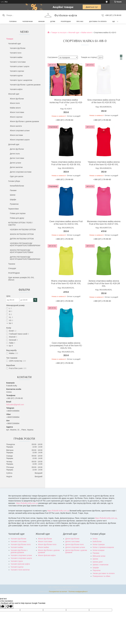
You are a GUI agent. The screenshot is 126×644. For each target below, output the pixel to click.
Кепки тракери (99, 544)
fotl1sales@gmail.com (15, 405)
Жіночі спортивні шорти (20, 140)
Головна (13, 21)
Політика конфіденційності (78, 592)
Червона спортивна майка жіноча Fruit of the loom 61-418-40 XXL (104, 163)
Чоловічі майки (16, 57)
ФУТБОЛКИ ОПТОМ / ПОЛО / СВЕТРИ (20, 224)
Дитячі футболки (17, 149)
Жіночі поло (15, 103)
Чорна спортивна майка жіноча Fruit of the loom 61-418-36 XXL (66, 163)
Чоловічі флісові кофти (20, 564)
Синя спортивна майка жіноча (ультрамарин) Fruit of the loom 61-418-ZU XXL (66, 346)
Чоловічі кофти (16, 89)
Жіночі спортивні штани (20, 131)
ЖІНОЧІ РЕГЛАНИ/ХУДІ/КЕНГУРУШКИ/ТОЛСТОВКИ (22, 251)
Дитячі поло (15, 154)
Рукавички (14, 204)
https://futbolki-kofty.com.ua (27, 503)
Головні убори (14, 181)
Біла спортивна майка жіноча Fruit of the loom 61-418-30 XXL (104, 101)
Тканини (12, 264)
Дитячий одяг (14, 144)
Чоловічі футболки (18, 48)
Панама (96, 553)
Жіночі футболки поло (47, 544)
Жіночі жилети (16, 126)
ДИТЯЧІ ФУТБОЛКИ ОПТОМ (22, 239)
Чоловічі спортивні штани (21, 555)
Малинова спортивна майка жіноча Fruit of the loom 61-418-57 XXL (104, 223)
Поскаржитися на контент (58, 592)
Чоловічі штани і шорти (20, 66)
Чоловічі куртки (16, 76)
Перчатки (97, 570)
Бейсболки (97, 541)
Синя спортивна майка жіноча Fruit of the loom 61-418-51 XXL (66, 223)
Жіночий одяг (14, 94)
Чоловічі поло (16, 53)
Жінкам (42, 21)
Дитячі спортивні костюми (21, 172)
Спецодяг (12, 268)
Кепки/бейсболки (17, 186)
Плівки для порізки (18, 213)
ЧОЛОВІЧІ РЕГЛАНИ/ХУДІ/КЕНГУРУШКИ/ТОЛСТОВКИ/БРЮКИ (25, 244)
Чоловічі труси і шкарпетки (21, 80)
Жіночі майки (44, 547)
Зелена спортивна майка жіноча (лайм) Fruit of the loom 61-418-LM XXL (104, 283)
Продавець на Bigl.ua (63, 589)
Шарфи (13, 200)
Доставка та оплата (98, 21)
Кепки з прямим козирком (103, 547)
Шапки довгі (98, 562)
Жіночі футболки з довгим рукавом (24, 121)
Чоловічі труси (17, 561)
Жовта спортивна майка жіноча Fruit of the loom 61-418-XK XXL (66, 282)
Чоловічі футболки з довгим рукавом (25, 85)
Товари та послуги (59, 33)
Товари (10, 39)
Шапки (13, 195)
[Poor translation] (9, 607)
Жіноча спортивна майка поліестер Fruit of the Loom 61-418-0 (66, 102)
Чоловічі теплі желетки (20, 570)
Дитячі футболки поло (75, 544)
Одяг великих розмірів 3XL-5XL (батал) (21, 279)
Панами (13, 190)
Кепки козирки (99, 550)
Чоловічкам (28, 21)
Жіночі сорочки (16, 117)
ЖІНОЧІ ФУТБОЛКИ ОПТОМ (22, 234)
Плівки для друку (17, 218)
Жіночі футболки (17, 99)
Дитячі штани (15, 163)
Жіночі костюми (16, 135)
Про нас (80, 21)
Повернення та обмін (102, 576)
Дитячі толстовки (17, 158)
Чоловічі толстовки (18, 62)
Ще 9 (11, 346)
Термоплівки (13, 209)
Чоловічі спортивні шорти (21, 558)
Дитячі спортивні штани (75, 547)
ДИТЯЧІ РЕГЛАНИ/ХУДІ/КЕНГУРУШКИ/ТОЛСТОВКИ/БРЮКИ (25, 258)
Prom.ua (75, 587)
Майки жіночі (15, 108)
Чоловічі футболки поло (21, 544)
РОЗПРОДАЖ (66, 21)
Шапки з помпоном (101, 565)
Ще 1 (11, 323)
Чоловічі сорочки (17, 71)
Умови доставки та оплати (104, 573)
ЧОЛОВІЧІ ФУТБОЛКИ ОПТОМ (23, 230)
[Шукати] (4, 15)
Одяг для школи (17, 176)
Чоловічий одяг (15, 44)
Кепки (95, 539)
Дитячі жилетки (16, 167)
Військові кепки (99, 556)
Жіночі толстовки (17, 112)
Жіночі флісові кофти (47, 555)
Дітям (53, 21)
